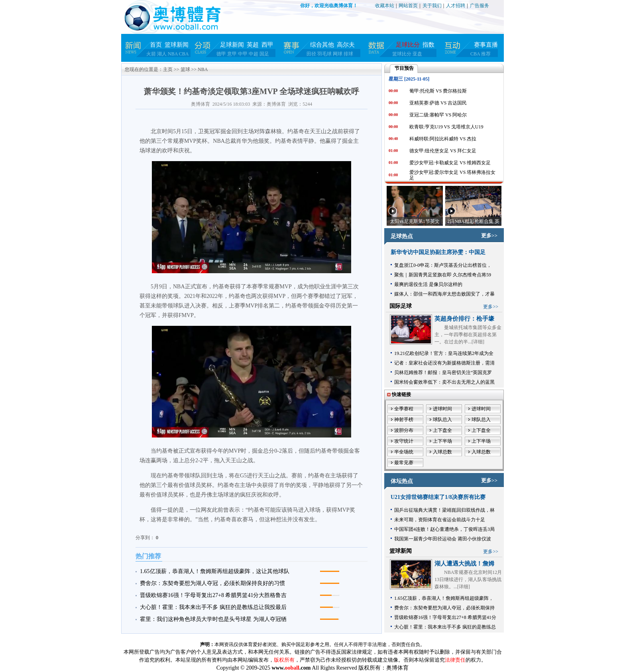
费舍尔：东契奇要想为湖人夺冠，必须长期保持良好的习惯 (212, 583)
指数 (428, 45)
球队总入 (442, 420)
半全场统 (404, 452)
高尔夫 (346, 45)
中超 (254, 54)
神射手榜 (404, 420)
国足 (264, 54)
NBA (173, 54)
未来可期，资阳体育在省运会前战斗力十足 (440, 520)
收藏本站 (385, 6)
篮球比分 (402, 54)
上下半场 (442, 441)
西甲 (267, 45)
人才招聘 (456, 6)
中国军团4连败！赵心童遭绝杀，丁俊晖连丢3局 (444, 529)
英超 (253, 45)
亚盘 (417, 54)
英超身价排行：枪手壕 (464, 319)
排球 (348, 54)
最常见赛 (404, 463)
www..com (291, 668)
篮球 (185, 69)
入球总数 (442, 452)
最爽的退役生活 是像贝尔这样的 (428, 284)
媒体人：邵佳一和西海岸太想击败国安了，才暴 (444, 294)
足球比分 (408, 45)
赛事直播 (486, 45)
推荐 (486, 54)
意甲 (232, 54)
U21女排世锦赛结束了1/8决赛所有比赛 (438, 497)
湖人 (162, 54)
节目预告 (404, 68)
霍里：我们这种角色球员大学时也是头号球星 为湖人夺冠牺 (213, 619)
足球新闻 (232, 45)
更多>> (489, 235)
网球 (338, 54)
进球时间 (442, 409)
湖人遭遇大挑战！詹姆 (464, 564)
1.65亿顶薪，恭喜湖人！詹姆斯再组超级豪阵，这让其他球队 (215, 571)
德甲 (221, 54)
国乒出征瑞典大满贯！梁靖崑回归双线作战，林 (444, 510)
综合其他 (322, 45)
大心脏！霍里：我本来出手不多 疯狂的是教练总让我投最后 (213, 607)
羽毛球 (324, 54)
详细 (478, 342)
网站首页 (408, 6)
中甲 (243, 54)
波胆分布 (404, 430)
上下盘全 (442, 430)
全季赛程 (404, 409)
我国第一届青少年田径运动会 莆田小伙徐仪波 (443, 539)
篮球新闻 (177, 45)
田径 (311, 54)
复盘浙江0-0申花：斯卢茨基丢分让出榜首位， (443, 265)
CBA (184, 54)
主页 (168, 69)
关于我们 (432, 6)
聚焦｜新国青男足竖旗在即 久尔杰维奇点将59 (443, 275)
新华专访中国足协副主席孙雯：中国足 (438, 252)
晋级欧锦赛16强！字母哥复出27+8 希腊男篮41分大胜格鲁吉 (213, 595)
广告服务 (480, 6)
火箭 (151, 54)
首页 (156, 45)
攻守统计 (404, 441)
